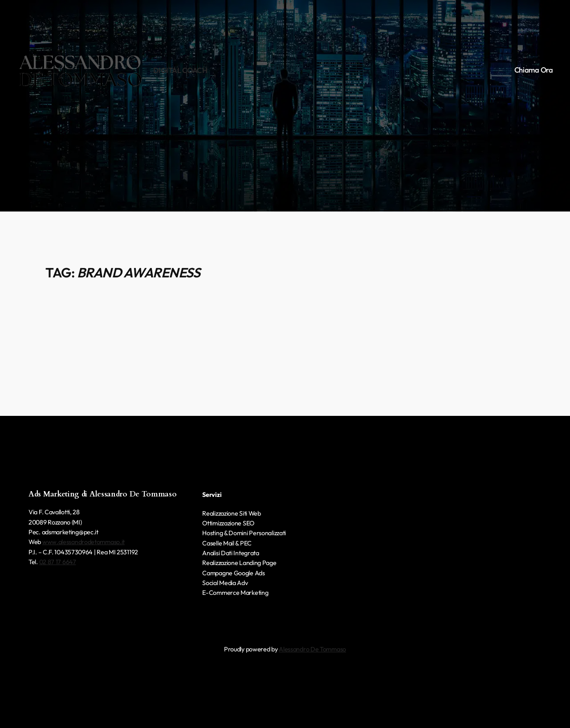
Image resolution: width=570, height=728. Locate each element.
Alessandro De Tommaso (312, 649)
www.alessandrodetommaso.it (83, 542)
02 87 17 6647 (58, 562)
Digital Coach (180, 70)
